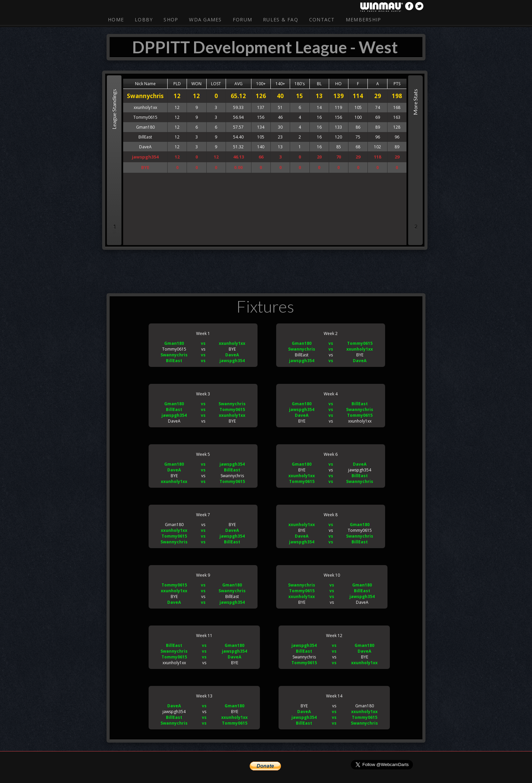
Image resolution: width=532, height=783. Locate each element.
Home (116, 20)
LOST (216, 84)
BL (319, 84)
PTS (397, 84)
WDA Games (205, 20)
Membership (364, 20)
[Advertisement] (266, 270)
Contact (322, 20)
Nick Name (145, 84)
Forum (242, 20)
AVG (239, 84)
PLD (177, 84)
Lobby (144, 20)
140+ (280, 84)
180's (300, 84)
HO (338, 84)
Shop (171, 20)
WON (196, 84)
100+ (261, 84)
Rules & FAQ (281, 20)
